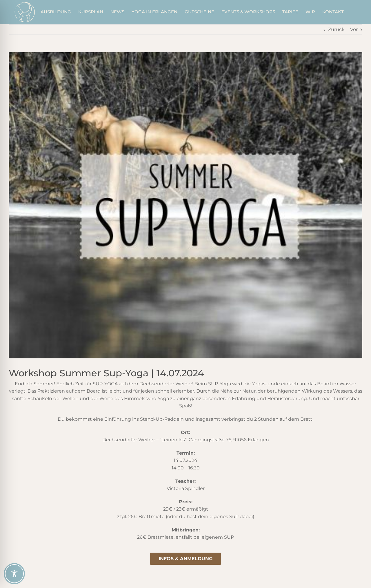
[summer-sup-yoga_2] (185, 205)
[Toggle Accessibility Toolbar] (14, 574)
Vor (354, 29)
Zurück (336, 29)
